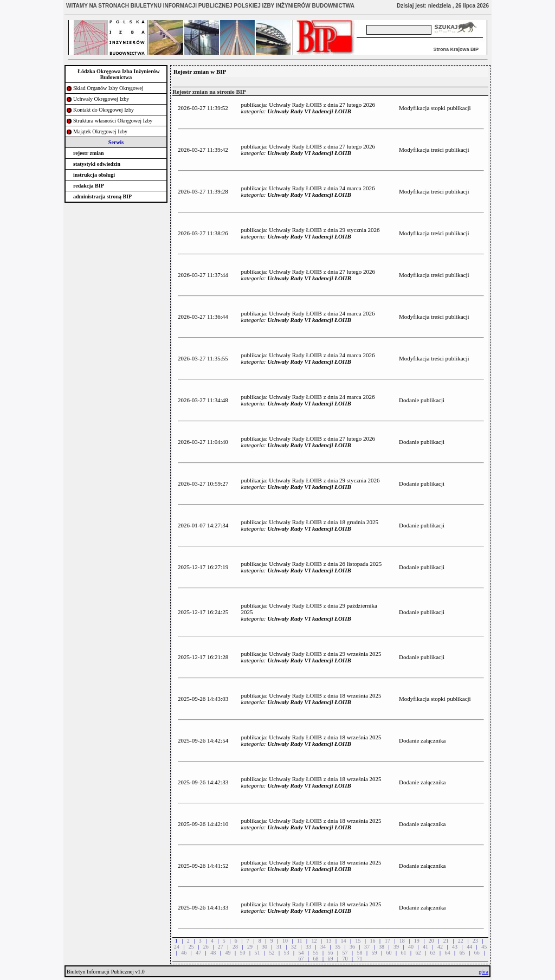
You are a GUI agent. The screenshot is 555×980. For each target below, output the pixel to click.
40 (411, 947)
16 (373, 941)
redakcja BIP (89, 186)
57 (345, 953)
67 (301, 959)
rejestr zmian (89, 153)
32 (294, 947)
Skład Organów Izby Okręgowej (108, 88)
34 (323, 947)
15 (358, 941)
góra (483, 972)
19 (417, 941)
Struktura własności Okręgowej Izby (113, 121)
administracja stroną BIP (102, 196)
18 (402, 941)
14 (344, 941)
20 (431, 941)
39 (396, 947)
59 (375, 953)
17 (388, 941)
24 (177, 947)
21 (446, 941)
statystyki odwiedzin (97, 164)
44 (469, 947)
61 (404, 953)
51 (257, 953)
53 (286, 953)
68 (315, 959)
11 (300, 941)
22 (461, 941)
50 (242, 953)
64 (448, 953)
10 (285, 941)
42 (440, 947)
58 (360, 953)
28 (235, 947)
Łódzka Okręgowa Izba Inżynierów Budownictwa (118, 74)
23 (475, 941)
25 (191, 947)
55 (315, 953)
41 (425, 947)
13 (329, 941)
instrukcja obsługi (94, 175)
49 (228, 953)
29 (250, 947)
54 (301, 953)
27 (221, 947)
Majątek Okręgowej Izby (100, 131)
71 (360, 959)
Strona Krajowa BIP (456, 49)
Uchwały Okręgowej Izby (101, 99)
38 (382, 947)
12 (314, 941)
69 (330, 959)
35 (338, 947)
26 (206, 947)
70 (345, 959)
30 (264, 947)
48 (213, 953)
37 (367, 947)
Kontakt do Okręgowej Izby (104, 110)
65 (462, 953)
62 (418, 953)
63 (433, 953)
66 (477, 953)
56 (330, 953)
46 (184, 953)
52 (272, 953)
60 (389, 953)
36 (352, 947)
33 (308, 947)
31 (279, 947)
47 (198, 953)
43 (455, 947)
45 (484, 947)
